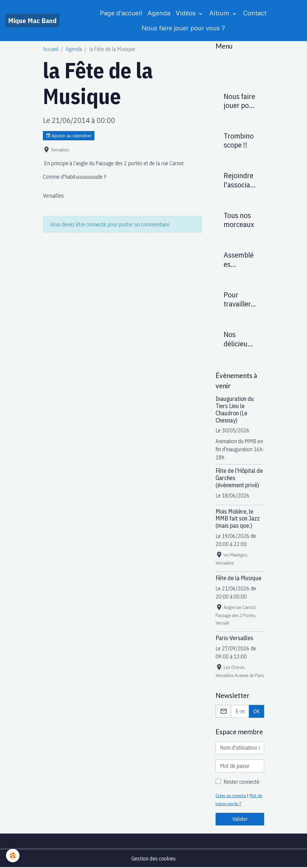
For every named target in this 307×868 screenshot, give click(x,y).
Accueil (51, 49)
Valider (240, 819)
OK (257, 711)
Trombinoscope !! (239, 140)
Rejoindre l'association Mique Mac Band (239, 180)
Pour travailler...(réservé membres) (239, 299)
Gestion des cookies (153, 859)
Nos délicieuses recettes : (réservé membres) (239, 339)
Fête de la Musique (238, 578)
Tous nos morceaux (239, 220)
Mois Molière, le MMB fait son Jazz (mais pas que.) (238, 519)
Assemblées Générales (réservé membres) (239, 259)
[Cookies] (13, 856)
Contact (255, 13)
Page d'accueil (121, 13)
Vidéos (186, 13)
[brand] (32, 21)
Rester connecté (241, 782)
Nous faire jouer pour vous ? (183, 28)
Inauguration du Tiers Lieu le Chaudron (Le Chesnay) (235, 409)
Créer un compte (231, 796)
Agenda (159, 13)
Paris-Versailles (234, 638)
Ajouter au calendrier (69, 136)
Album (220, 13)
